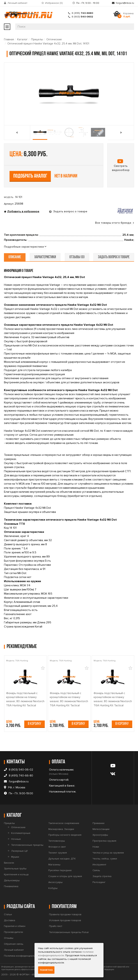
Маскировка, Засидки (61, 829)
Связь (96, 871)
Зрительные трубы (15, 869)
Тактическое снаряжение (64, 823)
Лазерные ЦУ (19, 851)
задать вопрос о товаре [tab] (114, 257)
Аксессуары (55, 882)
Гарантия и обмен (15, 926)
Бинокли (9, 863)
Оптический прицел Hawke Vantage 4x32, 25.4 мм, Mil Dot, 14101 (48, 44)
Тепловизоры (57, 841)
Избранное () (54, 3)
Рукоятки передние (60, 871)
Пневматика (11, 886)
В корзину (34, 724)
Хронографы (100, 835)
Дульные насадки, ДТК (62, 859)
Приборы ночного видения (65, 835)
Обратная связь (14, 944)
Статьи (8, 914)
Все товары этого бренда (114, 223)
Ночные (16, 839)
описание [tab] (15, 257)
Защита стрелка (102, 876)
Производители (13, 932)
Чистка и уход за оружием (108, 853)
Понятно (46, 970)
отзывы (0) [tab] (77, 257)
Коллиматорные (21, 833)
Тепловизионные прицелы (27, 845)
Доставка (10, 920)
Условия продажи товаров (65, 920)
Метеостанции (101, 829)
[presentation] (18, 133)
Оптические (54, 39)
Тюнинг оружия (58, 853)
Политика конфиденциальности (23, 956)
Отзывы (9, 938)
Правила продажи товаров (65, 914)
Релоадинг (99, 882)
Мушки (15, 857)
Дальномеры (12, 880)
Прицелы (37, 39)
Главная (9, 39)
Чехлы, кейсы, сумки (105, 859)
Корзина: (129, 15)
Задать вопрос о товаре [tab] (70, 211)
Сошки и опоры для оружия (65, 876)
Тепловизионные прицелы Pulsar (69, 932)
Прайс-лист (56, 926)
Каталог (22, 39)
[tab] (25, 247)
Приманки (98, 823)
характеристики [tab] (45, 257)
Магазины (54, 865)
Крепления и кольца (16, 874)
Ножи (96, 847)
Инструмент (99, 865)
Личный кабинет (17, 3)
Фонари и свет (57, 847)
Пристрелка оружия (104, 841)
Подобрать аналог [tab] (30, 176)
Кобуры (53, 888)
